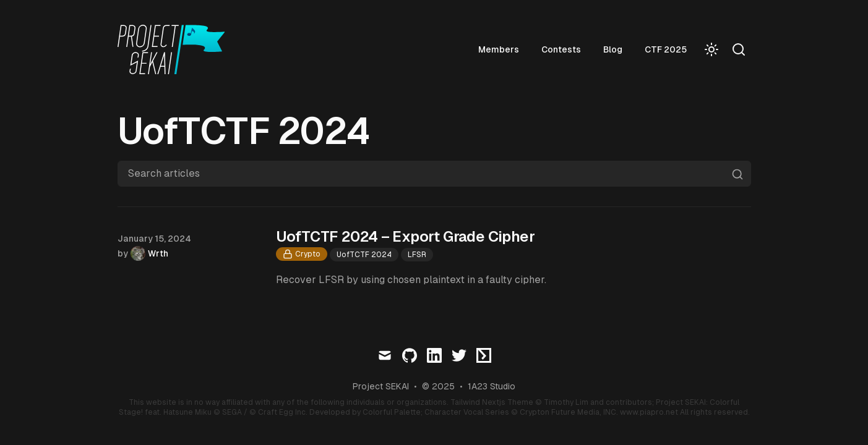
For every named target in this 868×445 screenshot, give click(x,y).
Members (526, 49)
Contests (588, 49)
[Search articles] (434, 174)
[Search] (739, 49)
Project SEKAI (381, 386)
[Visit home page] (175, 49)
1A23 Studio (492, 386)
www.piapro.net (649, 412)
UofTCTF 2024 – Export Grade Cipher (406, 236)
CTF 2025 (693, 49)
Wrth (158, 253)
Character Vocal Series (467, 412)
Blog (640, 49)
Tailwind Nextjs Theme (492, 402)
